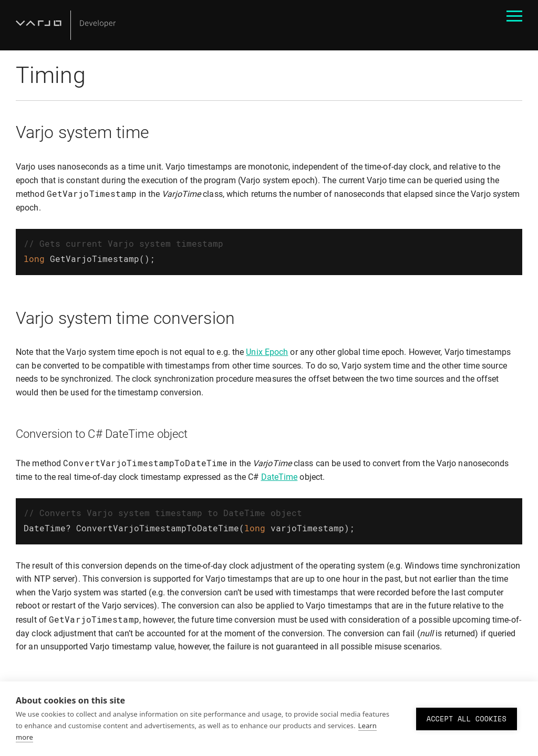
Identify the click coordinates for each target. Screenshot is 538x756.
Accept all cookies (467, 719)
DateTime (280, 475)
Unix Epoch (267, 350)
